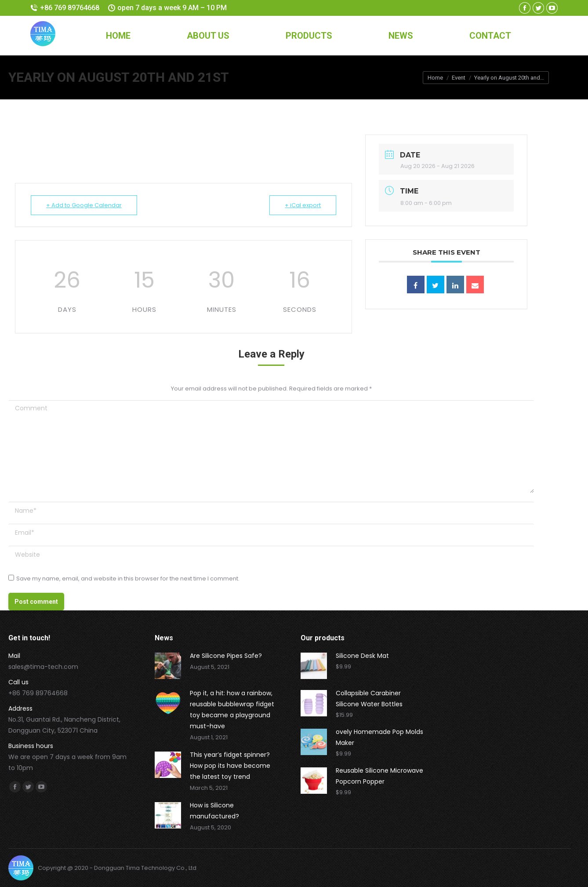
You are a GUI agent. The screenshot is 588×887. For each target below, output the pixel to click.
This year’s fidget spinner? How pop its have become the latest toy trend (230, 766)
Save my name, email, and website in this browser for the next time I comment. (128, 579)
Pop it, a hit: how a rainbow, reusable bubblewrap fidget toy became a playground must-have (232, 710)
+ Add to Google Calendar (84, 205)
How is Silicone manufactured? (214, 811)
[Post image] (168, 666)
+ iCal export (303, 205)
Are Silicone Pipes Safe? (226, 656)
